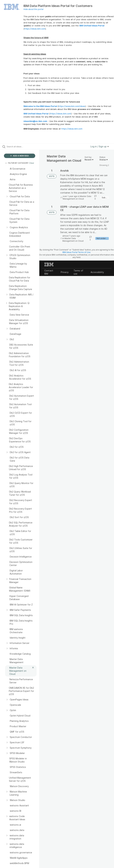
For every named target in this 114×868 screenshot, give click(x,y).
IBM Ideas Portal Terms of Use (76, 252)
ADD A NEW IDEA (19, 156)
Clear (32, 163)
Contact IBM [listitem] (49, 272)
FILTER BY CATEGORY (17, 163)
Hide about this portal (33, 9)
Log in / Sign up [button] (100, 146)
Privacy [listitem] (65, 272)
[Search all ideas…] (21, 147)
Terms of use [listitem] (78, 272)
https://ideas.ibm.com (35, 29)
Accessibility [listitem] (97, 272)
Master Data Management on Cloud (77, 198)
